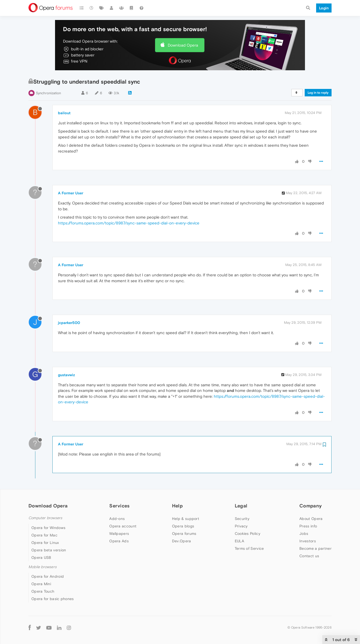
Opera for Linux (45, 543)
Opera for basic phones (53, 599)
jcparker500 (69, 323)
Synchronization (48, 93)
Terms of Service (249, 548)
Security (242, 519)
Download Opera (183, 45)
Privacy (241, 526)
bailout (64, 113)
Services (119, 506)
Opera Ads (119, 541)
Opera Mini (41, 584)
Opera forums (184, 534)
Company (311, 506)
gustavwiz (66, 375)
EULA (239, 541)
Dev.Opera (182, 541)
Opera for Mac (44, 535)
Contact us (309, 556)
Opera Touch (43, 591)
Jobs (304, 534)
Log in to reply (318, 93)
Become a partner (315, 548)
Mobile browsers (43, 567)
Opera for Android (48, 576)
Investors (308, 541)
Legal (241, 506)
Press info (308, 526)
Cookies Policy (248, 534)
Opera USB (41, 557)
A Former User (71, 193)
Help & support (186, 519)
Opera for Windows (48, 528)
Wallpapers (119, 534)
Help (177, 506)
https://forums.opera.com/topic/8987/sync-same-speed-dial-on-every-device (129, 223)
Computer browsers (45, 518)
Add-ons (117, 519)
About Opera (311, 519)
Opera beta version (49, 550)
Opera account (123, 526)
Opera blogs (183, 526)
